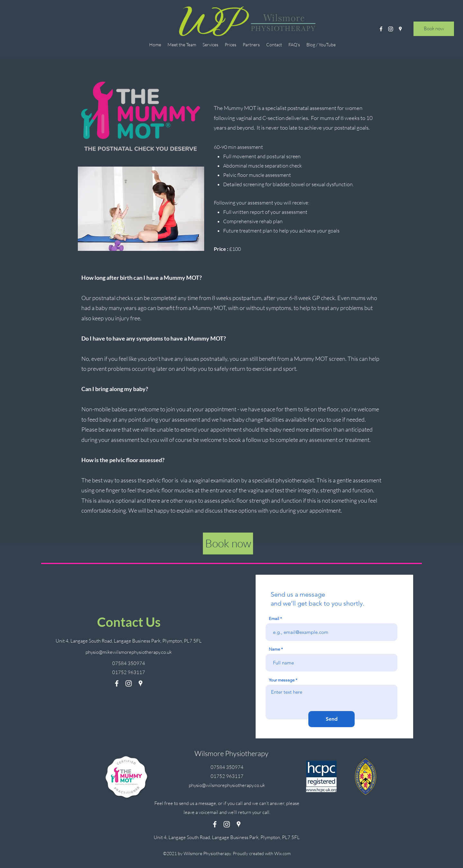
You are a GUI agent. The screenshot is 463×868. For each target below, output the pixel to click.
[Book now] (434, 29)
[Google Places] (400, 29)
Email (274, 619)
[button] (210, 45)
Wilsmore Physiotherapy (232, 753)
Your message (282, 680)
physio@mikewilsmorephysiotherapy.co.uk (129, 652)
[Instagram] (391, 29)
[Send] (331, 719)
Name (274, 649)
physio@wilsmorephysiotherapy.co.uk (227, 785)
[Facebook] (381, 29)
